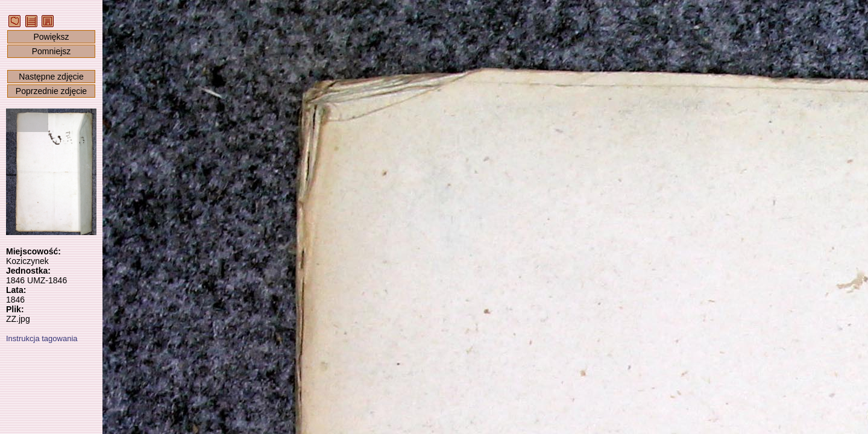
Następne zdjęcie (51, 77)
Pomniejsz (52, 51)
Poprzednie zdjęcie (51, 91)
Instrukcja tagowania (42, 338)
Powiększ (51, 37)
